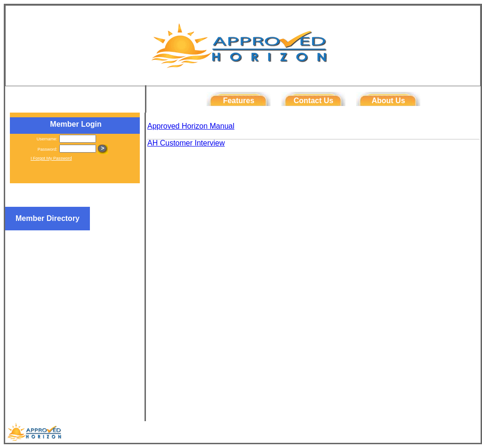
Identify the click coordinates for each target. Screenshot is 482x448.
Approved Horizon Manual (191, 126)
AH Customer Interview (186, 143)
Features (239, 101)
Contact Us (313, 101)
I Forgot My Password (51, 158)
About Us (388, 101)
